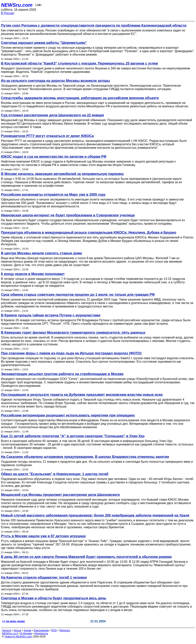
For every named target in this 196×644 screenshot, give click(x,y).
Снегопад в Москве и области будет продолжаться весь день (54, 598)
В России (7, 13)
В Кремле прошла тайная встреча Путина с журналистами (51, 315)
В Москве (26, 633)
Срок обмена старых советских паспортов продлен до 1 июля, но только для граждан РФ (78, 295)
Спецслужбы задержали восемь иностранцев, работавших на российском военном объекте (80, 98)
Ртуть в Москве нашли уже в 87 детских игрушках (43, 536)
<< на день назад (13, 621)
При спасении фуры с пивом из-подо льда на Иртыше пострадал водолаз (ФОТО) (71, 353)
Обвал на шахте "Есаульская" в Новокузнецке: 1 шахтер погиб (55, 474)
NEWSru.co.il (10, 633)
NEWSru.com (17, 5)
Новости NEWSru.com (18, 637)
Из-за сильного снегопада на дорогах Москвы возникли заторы (56, 81)
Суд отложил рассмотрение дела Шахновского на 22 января (52, 115)
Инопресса (41, 633)
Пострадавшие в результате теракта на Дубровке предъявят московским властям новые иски (82, 395)
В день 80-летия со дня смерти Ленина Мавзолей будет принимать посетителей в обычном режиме (86, 557)
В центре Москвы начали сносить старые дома (41, 253)
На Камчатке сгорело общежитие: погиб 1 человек (44, 577)
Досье (17, 630)
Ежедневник (41, 630)
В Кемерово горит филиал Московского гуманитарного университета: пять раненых (73, 333)
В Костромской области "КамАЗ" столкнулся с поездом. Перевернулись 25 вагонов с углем (79, 63)
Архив (27, 630)
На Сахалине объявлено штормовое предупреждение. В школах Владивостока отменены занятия (85, 457)
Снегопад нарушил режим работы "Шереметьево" (44, 43)
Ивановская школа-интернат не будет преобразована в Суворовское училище (68, 215)
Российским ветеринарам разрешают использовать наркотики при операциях (68, 415)
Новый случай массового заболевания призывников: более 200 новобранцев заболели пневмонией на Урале (95, 515)
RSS (54, 630)
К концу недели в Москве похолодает (33, 274)
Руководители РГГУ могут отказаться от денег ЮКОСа (47, 136)
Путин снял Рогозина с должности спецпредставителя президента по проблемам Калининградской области (94, 25)
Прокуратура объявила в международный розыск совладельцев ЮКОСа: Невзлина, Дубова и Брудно (89, 232)
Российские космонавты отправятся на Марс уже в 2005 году (53, 195)
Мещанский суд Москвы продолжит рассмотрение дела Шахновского (60, 495)
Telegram (65, 630)
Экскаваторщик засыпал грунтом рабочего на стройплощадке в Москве (62, 374)
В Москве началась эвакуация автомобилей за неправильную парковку (62, 174)
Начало (7, 630)
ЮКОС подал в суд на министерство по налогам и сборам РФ (54, 157)
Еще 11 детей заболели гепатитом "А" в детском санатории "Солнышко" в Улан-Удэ (73, 436)
